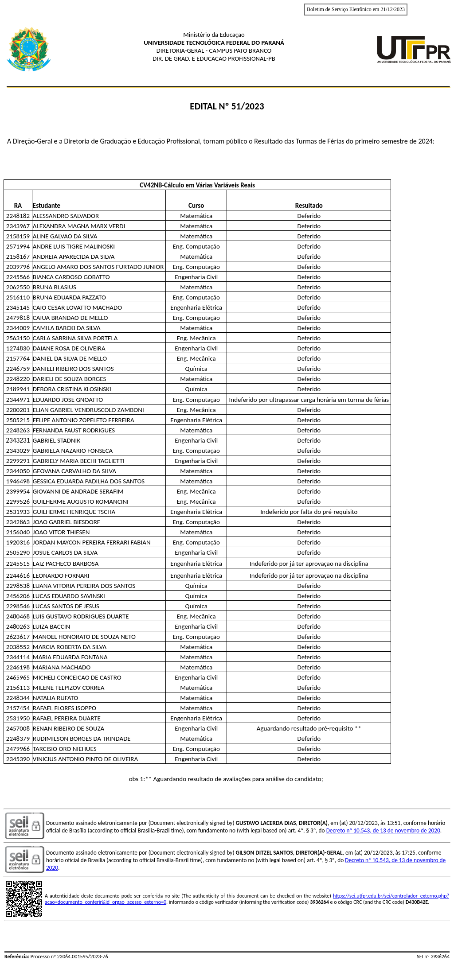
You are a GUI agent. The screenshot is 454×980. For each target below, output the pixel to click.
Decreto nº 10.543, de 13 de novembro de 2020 (383, 830)
